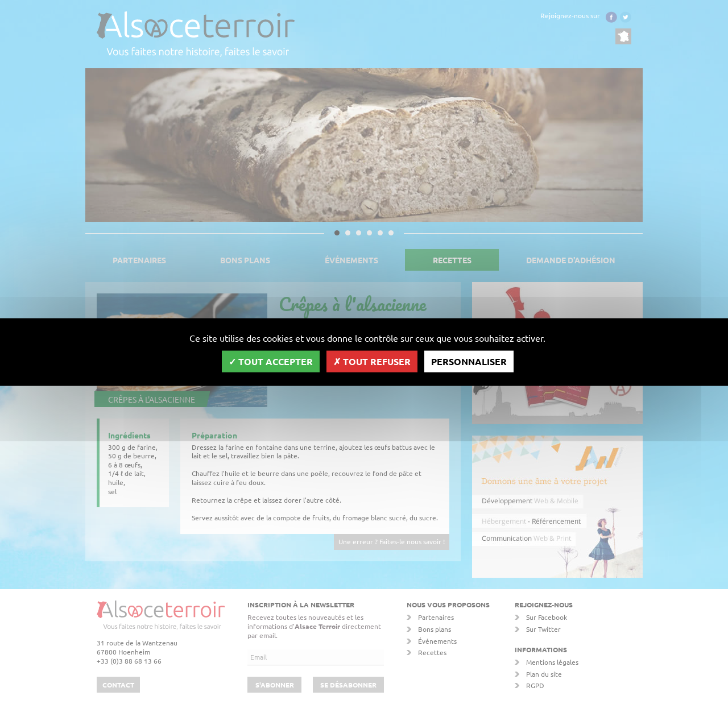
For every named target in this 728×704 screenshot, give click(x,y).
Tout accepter (271, 361)
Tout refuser (372, 361)
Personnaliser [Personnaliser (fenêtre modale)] (469, 361)
